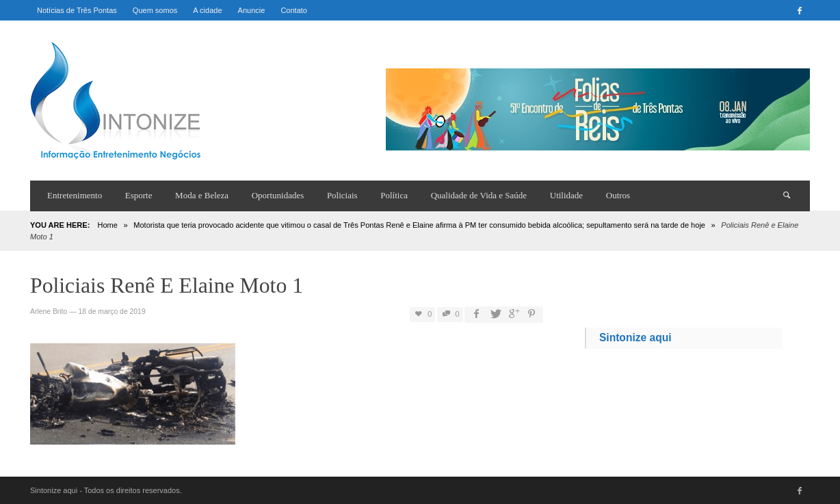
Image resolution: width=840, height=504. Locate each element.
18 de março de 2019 (111, 311)
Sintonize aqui (635, 337)
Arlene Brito (49, 311)
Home (107, 225)
